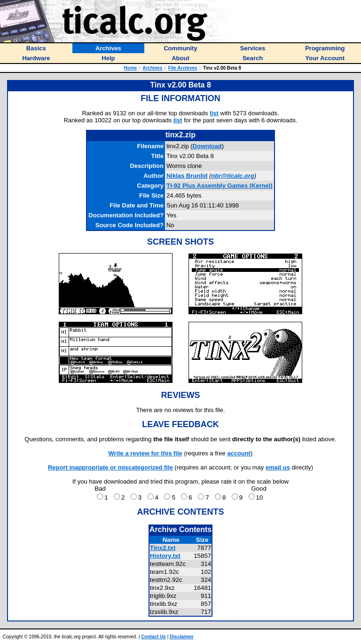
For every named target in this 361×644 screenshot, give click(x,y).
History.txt (165, 556)
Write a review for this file (145, 453)
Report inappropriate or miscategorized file (110, 467)
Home (131, 68)
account (239, 453)
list (214, 113)
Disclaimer (182, 637)
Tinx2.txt (163, 548)
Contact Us (153, 637)
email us (278, 467)
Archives (152, 68)
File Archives (183, 68)
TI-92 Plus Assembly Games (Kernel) (220, 186)
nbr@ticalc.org (232, 176)
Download (207, 146)
